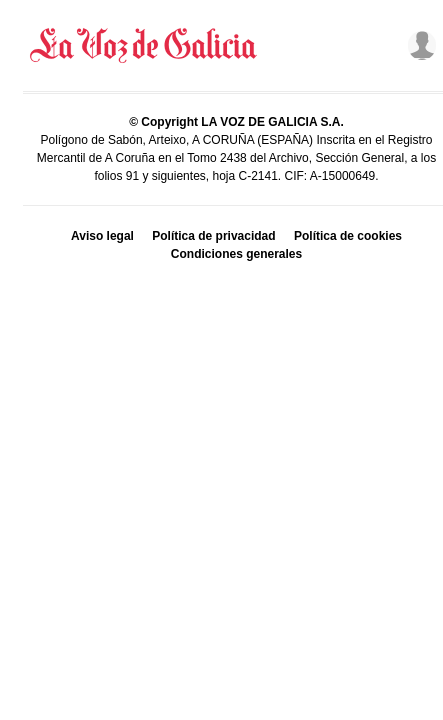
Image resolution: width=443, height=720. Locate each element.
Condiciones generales (236, 254)
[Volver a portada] (144, 46)
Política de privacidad (213, 236)
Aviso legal (102, 236)
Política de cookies (348, 236)
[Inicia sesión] (418, 45)
